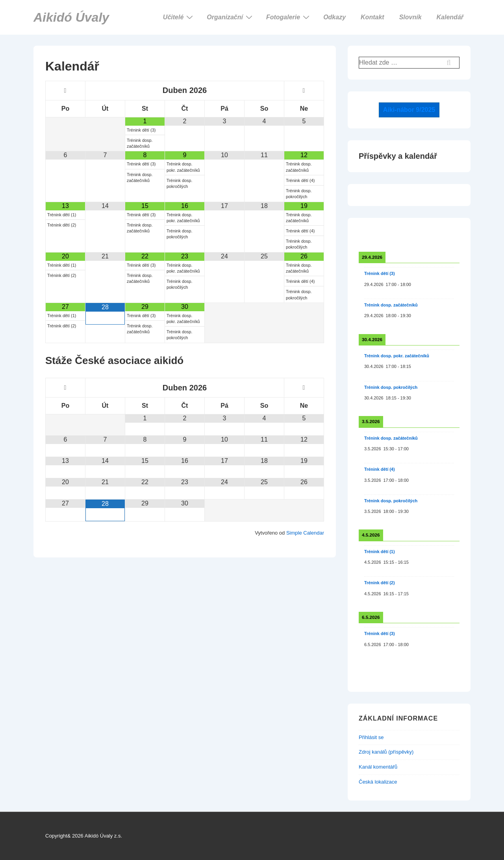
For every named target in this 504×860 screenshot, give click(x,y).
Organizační (231, 17)
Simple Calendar (305, 533)
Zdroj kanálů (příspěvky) (386, 752)
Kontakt (372, 17)
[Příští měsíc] (304, 91)
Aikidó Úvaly (71, 17)
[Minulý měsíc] (65, 91)
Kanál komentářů (378, 767)
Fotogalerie (289, 17)
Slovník (410, 17)
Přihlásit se (371, 737)
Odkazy (334, 17)
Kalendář (450, 17)
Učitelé (179, 17)
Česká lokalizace (378, 782)
